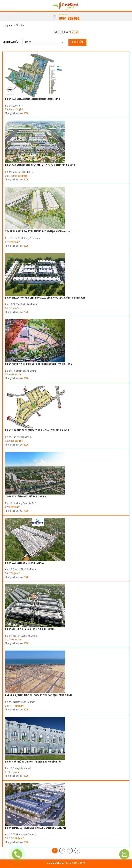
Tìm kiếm (77, 42)
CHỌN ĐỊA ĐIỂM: (11, 42)
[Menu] (55, 17)
